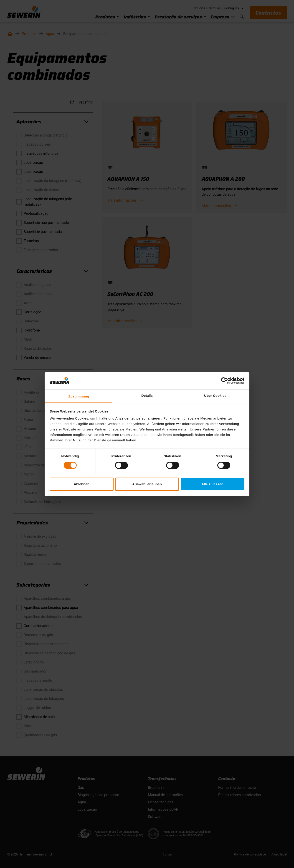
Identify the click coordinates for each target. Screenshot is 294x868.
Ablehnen (82, 484)
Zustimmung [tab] (79, 396)
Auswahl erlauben (147, 484)
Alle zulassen (212, 484)
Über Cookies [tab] (215, 396)
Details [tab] (147, 396)
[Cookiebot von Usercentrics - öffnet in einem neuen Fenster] (224, 381)
